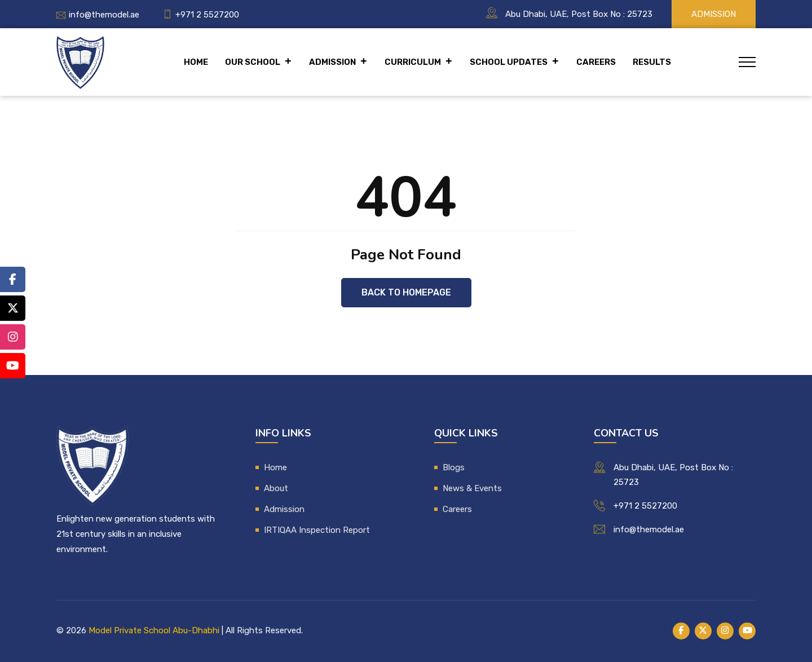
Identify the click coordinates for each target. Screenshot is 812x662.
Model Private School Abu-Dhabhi (154, 630)
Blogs (454, 467)
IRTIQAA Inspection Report (317, 530)
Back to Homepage (406, 292)
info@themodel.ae (104, 15)
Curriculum (419, 62)
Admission (714, 14)
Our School (259, 62)
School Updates (515, 62)
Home (196, 62)
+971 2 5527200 (207, 15)
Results (652, 62)
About (276, 488)
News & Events (472, 488)
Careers (596, 62)
